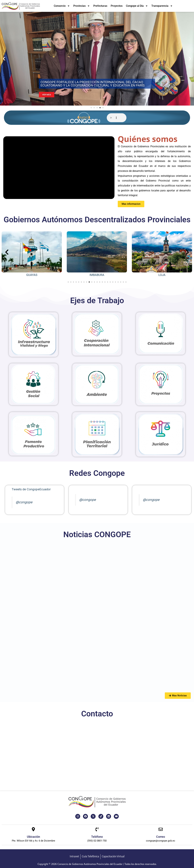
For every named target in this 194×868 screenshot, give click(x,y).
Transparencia (162, 6)
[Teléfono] (97, 830)
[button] (4, 59)
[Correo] (161, 830)
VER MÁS (47, 95)
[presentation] (7, 252)
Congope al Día (137, 6)
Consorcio (62, 6)
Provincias (82, 6)
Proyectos (117, 6)
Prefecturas (100, 6)
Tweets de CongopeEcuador (31, 489)
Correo (161, 837)
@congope (24, 502)
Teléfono (97, 837)
